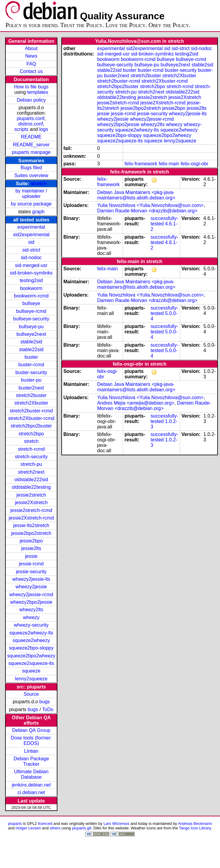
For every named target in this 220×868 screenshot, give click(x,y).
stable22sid (31, 350)
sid (31, 242)
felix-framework (141, 164)
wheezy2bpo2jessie (31, 602)
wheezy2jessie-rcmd (31, 595)
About (31, 48)
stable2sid (31, 342)
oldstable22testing (31, 487)
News (31, 56)
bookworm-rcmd (31, 296)
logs (44, 129)
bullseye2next (31, 334)
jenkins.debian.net (31, 785)
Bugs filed (31, 168)
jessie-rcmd (31, 564)
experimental (31, 227)
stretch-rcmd (31, 449)
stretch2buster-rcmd (31, 411)
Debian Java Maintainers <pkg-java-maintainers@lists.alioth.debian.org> (136, 195)
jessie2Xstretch (31, 502)
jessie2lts (31, 548)
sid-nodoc (31, 258)
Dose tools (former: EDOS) (31, 741)
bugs (45, 702)
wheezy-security (31, 625)
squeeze (31, 671)
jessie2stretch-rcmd (31, 510)
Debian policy (31, 100)
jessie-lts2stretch (31, 525)
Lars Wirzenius (116, 823)
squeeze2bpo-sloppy (31, 648)
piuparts (15, 823)
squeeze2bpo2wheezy (31, 656)
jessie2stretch (31, 495)
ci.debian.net (31, 792)
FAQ (31, 64)
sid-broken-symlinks (31, 273)
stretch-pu (31, 464)
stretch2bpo (31, 434)
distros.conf (31, 124)
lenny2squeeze (31, 679)
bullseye (31, 303)
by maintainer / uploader (31, 194)
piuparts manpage (31, 152)
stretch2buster (31, 395)
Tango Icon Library (195, 828)
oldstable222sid (31, 480)
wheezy (31, 617)
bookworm (31, 288)
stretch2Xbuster (31, 403)
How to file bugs (31, 87)
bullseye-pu (31, 327)
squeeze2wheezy (31, 640)
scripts (21, 129)
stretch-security (31, 457)
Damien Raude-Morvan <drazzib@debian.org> (147, 211)
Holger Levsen (28, 828)
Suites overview (31, 175)
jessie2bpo (31, 541)
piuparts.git (81, 828)
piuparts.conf (31, 118)
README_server (31, 145)
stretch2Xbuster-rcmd (31, 418)
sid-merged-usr (31, 265)
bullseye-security (31, 319)
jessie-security (31, 572)
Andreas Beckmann (195, 823)
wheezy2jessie (31, 587)
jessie (31, 556)
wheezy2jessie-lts (31, 579)
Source (31, 694)
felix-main (169, 164)
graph (39, 212)
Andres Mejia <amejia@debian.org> (136, 403)
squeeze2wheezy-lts (31, 633)
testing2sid (31, 280)
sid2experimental (31, 235)
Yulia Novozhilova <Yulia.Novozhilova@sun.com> (150, 205)
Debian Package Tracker (31, 761)
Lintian (31, 751)
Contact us (31, 71)
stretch (39, 184)
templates (38, 92)
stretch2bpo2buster (31, 426)
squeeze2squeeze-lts (31, 663)
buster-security (31, 372)
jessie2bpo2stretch (31, 533)
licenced (45, 823)
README (31, 137)
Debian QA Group (31, 730)
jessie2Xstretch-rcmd (31, 518)
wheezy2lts (31, 610)
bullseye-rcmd (31, 311)
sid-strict (31, 250)
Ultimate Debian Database (31, 774)
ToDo (48, 709)
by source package (31, 204)
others (55, 828)
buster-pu (31, 380)
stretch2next (31, 472)
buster (31, 357)
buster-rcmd (31, 365)
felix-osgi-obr (195, 164)
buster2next (31, 388)
